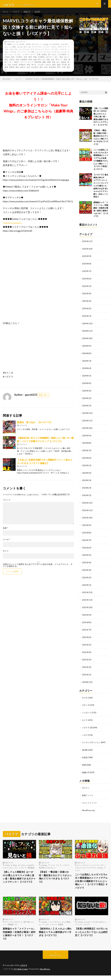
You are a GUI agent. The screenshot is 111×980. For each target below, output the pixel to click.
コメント (7, 505)
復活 (6, 65)
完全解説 (41, 62)
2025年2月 (87, 313)
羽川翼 (64, 70)
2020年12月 (87, 680)
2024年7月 (87, 364)
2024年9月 (87, 349)
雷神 (84, 762)
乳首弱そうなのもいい (47, 864)
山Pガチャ (50, 62)
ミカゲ (85, 733)
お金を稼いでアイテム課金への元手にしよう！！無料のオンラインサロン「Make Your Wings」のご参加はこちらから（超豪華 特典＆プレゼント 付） (38, 110)
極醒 (44, 67)
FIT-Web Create (21, 974)
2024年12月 (87, 327)
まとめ (20, 52)
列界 (13, 62)
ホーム (6, 14)
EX (16, 927)
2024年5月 (87, 379)
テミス (59, 862)
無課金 (64, 67)
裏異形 (12, 72)
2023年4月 (87, 474)
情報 (30, 65)
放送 (53, 65)
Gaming (45, 49)
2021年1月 (87, 673)
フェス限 (31, 57)
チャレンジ (39, 54)
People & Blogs (11, 862)
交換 (39, 59)
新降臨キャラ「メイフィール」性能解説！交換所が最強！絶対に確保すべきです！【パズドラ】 (19, 938)
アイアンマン (37, 52)
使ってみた (52, 59)
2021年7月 (87, 629)
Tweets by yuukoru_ (13, 228)
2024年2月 (87, 401)
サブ (32, 54)
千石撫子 (19, 62)
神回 (28, 70)
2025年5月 (87, 290)
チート (48, 54)
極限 (49, 67)
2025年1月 (87, 320)
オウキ (85, 696)
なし (6, 52)
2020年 (28, 49)
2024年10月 (87, 342)
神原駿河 (22, 70)
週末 (41, 72)
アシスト (47, 52)
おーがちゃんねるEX (26, 862)
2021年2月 (87, 666)
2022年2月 (87, 577)
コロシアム (13, 54)
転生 (28, 72)
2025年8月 (87, 268)
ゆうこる (27, 52)
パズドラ (17, 14)
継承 (54, 70)
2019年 (22, 49)
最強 (65, 65)
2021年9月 (87, 614)
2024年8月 (87, 357)
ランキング (56, 57)
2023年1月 (87, 497)
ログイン (86, 785)
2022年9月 (87, 526)
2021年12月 (87, 592)
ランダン (18, 59)
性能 (17, 65)
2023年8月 (87, 445)
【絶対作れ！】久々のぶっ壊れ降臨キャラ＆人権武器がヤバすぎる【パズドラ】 (55, 936)
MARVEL (56, 49)
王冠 (9, 70)
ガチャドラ (62, 52)
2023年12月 (87, 416)
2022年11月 (87, 511)
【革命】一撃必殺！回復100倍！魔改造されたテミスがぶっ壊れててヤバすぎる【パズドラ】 (55, 875)
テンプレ (55, 54)
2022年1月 (87, 585)
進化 (46, 72)
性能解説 (24, 65)
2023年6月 (87, 460)
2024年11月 (87, 335)
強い (56, 62)
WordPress (47, 974)
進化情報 (52, 72)
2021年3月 (87, 658)
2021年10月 (87, 607)
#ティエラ (9, 925)
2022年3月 (87, 570)
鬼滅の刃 (30, 14)
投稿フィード (88, 792)
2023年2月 (87, 489)
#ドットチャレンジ (85, 862)
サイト (6, 556)
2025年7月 (87, 276)
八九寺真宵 (62, 59)
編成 (59, 70)
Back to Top (55, 960)
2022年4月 (87, 563)
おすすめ (64, 49)
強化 (61, 62)
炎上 (58, 67)
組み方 (48, 70)
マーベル (47, 57)
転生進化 (35, 72)
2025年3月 (87, 305)
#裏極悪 (11, 927)
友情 (25, 62)
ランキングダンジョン (92, 740)
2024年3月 (87, 393)
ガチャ (54, 52)
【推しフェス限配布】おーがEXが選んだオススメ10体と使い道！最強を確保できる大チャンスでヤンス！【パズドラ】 (101, 122)
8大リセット (37, 49)
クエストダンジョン (11, 864)
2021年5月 (87, 644)
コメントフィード (90, 800)
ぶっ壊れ (13, 52)
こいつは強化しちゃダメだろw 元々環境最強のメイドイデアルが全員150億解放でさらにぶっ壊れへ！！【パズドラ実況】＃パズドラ (91, 881)
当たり (67, 62)
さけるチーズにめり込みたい (95, 925)
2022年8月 (87, 533)
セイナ (85, 718)
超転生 (23, 72)
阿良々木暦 (61, 72)
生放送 (15, 70)
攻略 (48, 65)
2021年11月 (87, 600)
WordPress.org (89, 807)
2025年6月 (87, 283)
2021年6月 (87, 636)
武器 (54, 67)
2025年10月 (87, 254)
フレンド (39, 57)
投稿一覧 (43, 400)
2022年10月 (87, 519)
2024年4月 (87, 386)
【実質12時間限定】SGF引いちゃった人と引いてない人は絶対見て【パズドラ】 (91, 936)
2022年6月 (87, 548)
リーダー (26, 59)
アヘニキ (51, 862)
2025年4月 (87, 298)
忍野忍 (12, 65)
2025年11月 (87, 246)
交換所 (44, 59)
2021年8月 (87, 622)
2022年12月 (87, 504)
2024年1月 (87, 408)
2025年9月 (87, 261)
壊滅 (35, 62)
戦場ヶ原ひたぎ (39, 65)
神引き (34, 70)
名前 (6, 533)
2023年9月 (87, 438)
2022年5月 (87, 555)
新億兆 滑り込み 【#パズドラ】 (35, 427)
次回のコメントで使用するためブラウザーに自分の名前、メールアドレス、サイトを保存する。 (38, 570)
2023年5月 (87, 467)
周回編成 (31, 864)
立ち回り (41, 70)
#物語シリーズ (12, 49)
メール (7, 545)
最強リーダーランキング (24, 67)
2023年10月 (87, 430)
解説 (17, 72)
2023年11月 (87, 423)
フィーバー (22, 57)
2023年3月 (87, 482)
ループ (33, 59)
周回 (30, 62)
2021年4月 (87, 651)
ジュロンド (87, 711)
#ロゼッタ (18, 925)
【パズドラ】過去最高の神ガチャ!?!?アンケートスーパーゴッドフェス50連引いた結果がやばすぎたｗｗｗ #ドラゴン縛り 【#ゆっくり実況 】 (101, 191)
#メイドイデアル (89, 864)
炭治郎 (41, 14)
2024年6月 (87, 371)
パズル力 (13, 57)
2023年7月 (87, 452)
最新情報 (38, 67)
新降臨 (61, 927)
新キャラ (59, 65)
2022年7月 (87, 541)
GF (50, 49)
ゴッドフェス (24, 54)
